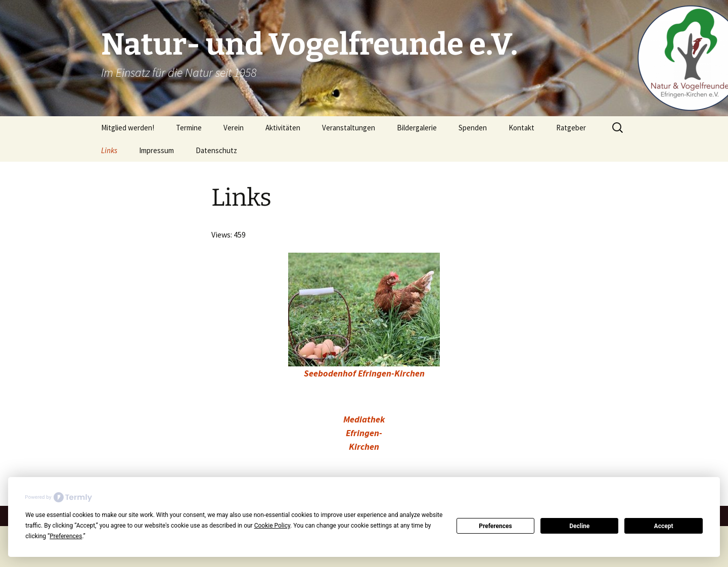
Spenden (473, 128)
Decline (579, 526)
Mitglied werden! (128, 128)
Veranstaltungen (349, 128)
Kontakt (521, 128)
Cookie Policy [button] (272, 526)
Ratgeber (571, 128)
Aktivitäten (283, 128)
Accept (664, 526)
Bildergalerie (417, 128)
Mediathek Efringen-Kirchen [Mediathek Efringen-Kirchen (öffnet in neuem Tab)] (364, 433)
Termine (189, 128)
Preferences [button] (66, 536)
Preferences (495, 526)
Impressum (156, 150)
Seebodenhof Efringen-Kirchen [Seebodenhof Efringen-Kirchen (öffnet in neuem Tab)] (364, 373)
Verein (234, 128)
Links (109, 150)
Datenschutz (216, 150)
